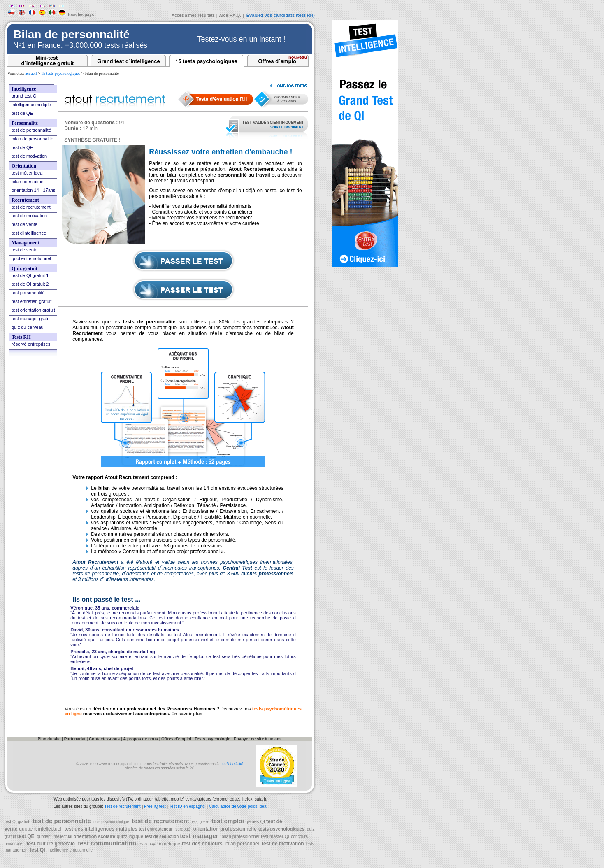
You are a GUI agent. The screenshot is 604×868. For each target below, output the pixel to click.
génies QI (256, 821)
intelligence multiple (31, 105)
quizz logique (130, 836)
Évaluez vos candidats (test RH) (281, 15)
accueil (31, 73)
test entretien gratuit (31, 301)
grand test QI (25, 96)
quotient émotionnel (31, 258)
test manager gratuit (32, 319)
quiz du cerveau (28, 327)
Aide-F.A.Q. (230, 15)
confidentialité (232, 764)
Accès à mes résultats (193, 15)
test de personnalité (31, 130)
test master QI (275, 836)
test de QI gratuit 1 (30, 275)
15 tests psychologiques (61, 73)
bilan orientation (28, 182)
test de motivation (29, 156)
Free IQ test (155, 806)
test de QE (22, 113)
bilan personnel (242, 844)
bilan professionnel (241, 836)
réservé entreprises (31, 344)
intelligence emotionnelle (70, 850)
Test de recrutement (123, 806)
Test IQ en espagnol (188, 806)
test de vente (24, 224)
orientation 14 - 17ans (33, 190)
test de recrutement (31, 207)
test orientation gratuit (33, 310)
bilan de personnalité (33, 139)
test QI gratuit (17, 822)
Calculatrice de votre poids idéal (238, 806)
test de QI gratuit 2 (30, 284)
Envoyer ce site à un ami (258, 739)
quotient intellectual (54, 837)
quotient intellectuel (40, 829)
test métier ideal (28, 173)
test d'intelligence (29, 233)
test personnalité (28, 293)
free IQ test (200, 822)
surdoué (182, 829)
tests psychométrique (158, 844)
